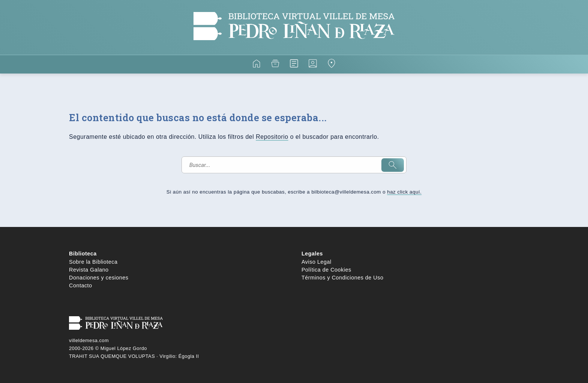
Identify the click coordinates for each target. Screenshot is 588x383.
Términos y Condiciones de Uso (342, 278)
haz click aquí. (404, 192)
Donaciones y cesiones (99, 278)
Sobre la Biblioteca (93, 262)
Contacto (81, 285)
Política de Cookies (326, 270)
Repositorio (272, 137)
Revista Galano (89, 270)
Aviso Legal (316, 262)
